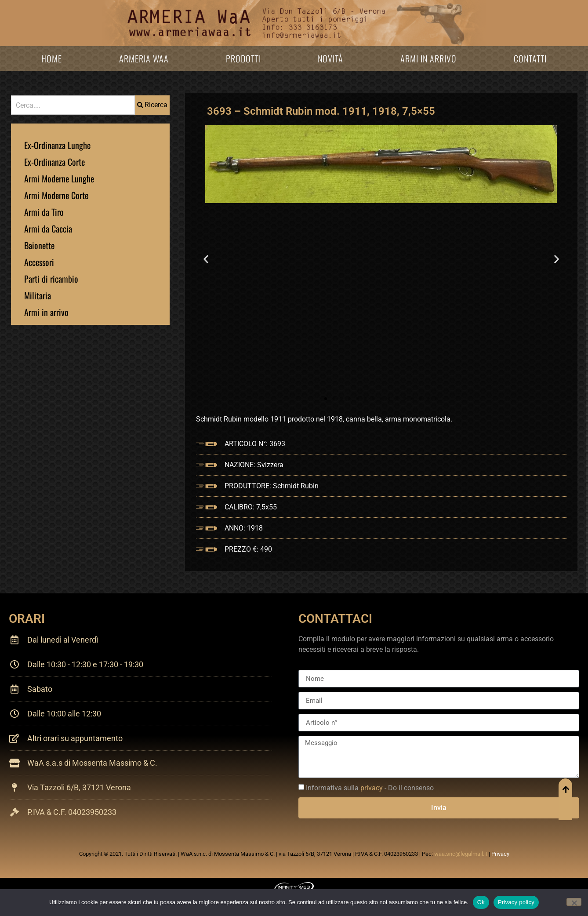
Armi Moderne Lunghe (59, 178)
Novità (330, 58)
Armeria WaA (144, 58)
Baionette (39, 245)
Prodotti (243, 58)
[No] (574, 902)
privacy (372, 788)
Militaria (38, 295)
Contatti (530, 58)
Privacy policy (516, 902)
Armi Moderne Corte (56, 195)
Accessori (39, 262)
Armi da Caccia (48, 229)
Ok (481, 902)
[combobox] (73, 105)
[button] (206, 259)
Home (52, 58)
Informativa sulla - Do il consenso (370, 788)
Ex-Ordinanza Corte (54, 162)
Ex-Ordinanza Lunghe (57, 145)
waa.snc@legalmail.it (461, 854)
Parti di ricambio (51, 279)
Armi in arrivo (428, 58)
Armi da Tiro (44, 212)
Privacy (500, 854)
